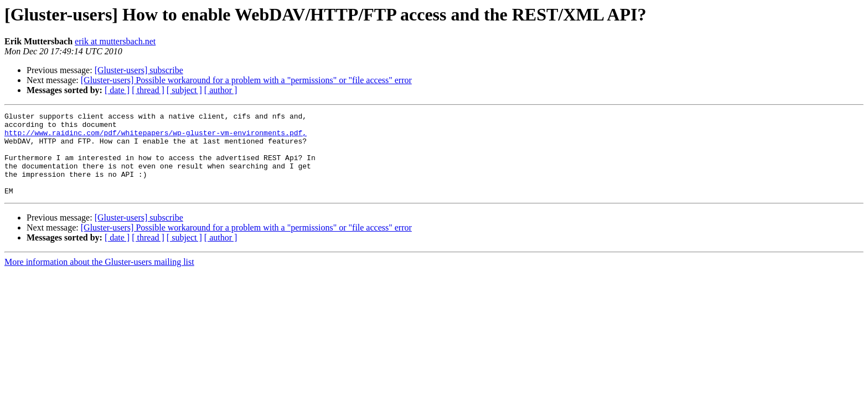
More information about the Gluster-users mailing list (99, 278)
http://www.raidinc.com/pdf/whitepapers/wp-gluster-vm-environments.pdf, (156, 137)
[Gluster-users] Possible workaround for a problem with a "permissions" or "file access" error (246, 80)
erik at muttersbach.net (115, 41)
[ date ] (117, 90)
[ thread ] (148, 90)
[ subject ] (184, 90)
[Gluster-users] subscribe (139, 70)
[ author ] (221, 90)
